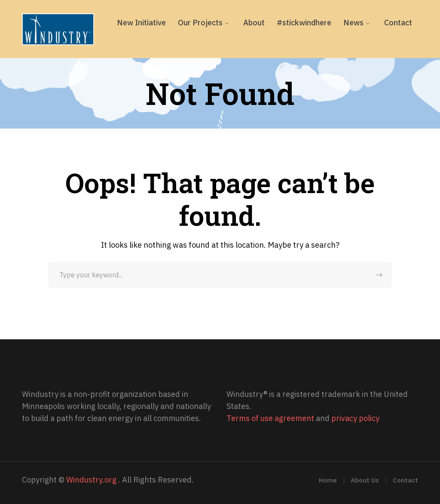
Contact (405, 480)
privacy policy (355, 418)
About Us (365, 480)
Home (328, 480)
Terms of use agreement (270, 418)
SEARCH (379, 275)
